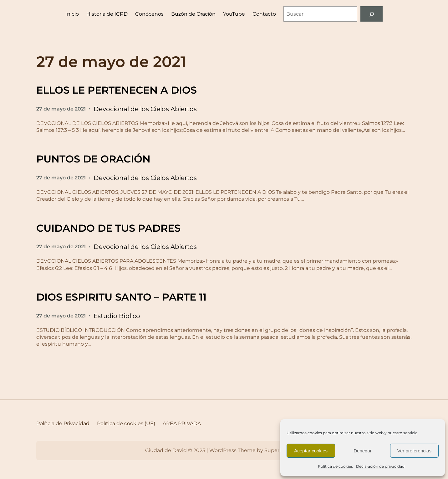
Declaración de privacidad (380, 466)
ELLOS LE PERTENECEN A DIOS (117, 90)
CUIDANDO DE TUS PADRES (108, 228)
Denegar (363, 451)
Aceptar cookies (311, 451)
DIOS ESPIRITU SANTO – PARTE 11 (121, 297)
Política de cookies (335, 466)
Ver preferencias (414, 451)
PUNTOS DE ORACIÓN (93, 159)
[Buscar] (372, 14)
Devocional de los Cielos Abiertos (145, 109)
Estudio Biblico (117, 316)
